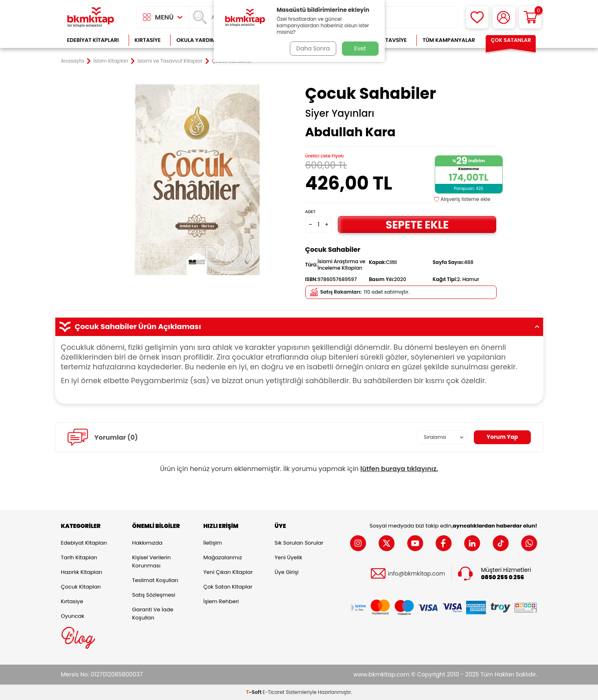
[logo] (91, 17)
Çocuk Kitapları (81, 587)
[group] (197, 180)
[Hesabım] (504, 17)
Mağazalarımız (223, 557)
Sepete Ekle (417, 224)
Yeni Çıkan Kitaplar (228, 572)
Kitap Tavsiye (388, 40)
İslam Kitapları (111, 61)
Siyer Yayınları (340, 113)
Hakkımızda (147, 543)
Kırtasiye (148, 40)
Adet (310, 212)
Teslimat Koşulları (155, 580)
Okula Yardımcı (199, 40)
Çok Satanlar (511, 40)
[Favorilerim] (477, 17)
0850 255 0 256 (503, 577)
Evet (360, 48)
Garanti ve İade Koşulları (153, 614)
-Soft (254, 692)
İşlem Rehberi (221, 601)
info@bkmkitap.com (417, 574)
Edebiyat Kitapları (93, 40)
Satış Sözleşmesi (154, 595)
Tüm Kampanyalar (449, 40)
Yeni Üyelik (289, 557)
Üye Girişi (287, 572)
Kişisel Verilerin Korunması (152, 562)
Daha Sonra (312, 48)
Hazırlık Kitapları (82, 572)
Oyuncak (73, 616)
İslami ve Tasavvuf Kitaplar (170, 61)
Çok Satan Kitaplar (228, 587)
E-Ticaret (274, 692)
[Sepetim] (530, 17)
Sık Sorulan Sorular (299, 543)
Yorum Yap (502, 437)
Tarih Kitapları (79, 557)
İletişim (213, 543)
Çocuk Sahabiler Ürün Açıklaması (299, 327)
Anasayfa (73, 61)
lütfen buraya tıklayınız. (399, 469)
